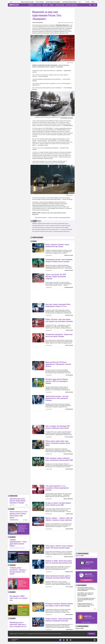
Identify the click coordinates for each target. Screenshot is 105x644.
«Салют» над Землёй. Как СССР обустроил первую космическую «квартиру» (56, 276)
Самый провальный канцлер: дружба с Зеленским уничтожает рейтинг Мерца (58, 577)
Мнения (45, 5)
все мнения (25, 520)
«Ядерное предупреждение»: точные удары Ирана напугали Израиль (18, 543)
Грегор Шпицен (69, 587)
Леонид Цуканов (69, 315)
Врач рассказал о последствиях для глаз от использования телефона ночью (23, 612)
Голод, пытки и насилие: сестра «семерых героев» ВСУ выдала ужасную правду (59, 547)
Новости (31, 5)
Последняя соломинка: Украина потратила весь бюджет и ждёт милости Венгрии (59, 604)
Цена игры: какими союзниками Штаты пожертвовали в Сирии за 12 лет (58, 305)
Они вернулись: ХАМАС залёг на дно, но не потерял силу (19, 598)
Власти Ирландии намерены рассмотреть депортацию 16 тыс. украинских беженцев (52, 229)
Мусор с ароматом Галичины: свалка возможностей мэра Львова (57, 245)
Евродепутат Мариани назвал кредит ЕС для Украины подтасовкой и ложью (23, 583)
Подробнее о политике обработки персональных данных (73, 634)
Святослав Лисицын (68, 454)
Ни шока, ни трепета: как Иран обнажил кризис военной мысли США (58, 504)
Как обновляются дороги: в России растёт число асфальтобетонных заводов (50, 227)
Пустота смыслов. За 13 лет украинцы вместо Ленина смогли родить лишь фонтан (19, 514)
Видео (52, 5)
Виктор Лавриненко (68, 499)
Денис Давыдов (69, 615)
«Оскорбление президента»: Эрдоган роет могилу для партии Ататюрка (59, 335)
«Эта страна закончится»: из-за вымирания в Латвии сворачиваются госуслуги (57, 488)
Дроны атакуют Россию (27, 2)
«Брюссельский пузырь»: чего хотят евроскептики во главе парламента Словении (57, 398)
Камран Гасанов (69, 345)
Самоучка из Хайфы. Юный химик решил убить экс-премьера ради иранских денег (59, 562)
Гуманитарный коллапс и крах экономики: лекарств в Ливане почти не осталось (59, 260)
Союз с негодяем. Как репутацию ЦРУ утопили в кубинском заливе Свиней (58, 427)
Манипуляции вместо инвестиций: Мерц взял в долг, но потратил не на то (18, 624)
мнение (12, 509)
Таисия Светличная (68, 557)
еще (95, 609)
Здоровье (20, 606)
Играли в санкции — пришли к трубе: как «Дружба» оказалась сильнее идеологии (59, 519)
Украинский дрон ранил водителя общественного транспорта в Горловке (18, 501)
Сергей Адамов (69, 375)
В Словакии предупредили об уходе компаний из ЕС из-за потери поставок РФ (23, 558)
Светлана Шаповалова (38, 23)
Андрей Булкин (69, 330)
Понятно (91, 634)
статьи (34, 241)
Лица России (60, 5)
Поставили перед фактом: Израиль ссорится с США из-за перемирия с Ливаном (57, 381)
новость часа (14, 496)
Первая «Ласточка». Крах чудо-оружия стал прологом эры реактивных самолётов (59, 320)
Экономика (21, 553)
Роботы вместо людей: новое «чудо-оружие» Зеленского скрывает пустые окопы (58, 443)
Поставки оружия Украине (69, 2)
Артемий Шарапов (69, 287)
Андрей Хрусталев (69, 255)
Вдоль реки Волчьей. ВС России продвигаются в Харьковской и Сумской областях (58, 364)
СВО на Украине (40, 2)
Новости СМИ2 (80, 556)
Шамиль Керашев (69, 270)
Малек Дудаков (69, 469)
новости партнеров (38, 237)
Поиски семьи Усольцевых (53, 2)
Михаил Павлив (69, 529)
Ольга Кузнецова (69, 437)
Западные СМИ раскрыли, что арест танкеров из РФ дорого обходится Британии (51, 225)
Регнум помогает (72, 5)
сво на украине (82, 585)
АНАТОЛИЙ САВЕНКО (14, 520)
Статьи (38, 5)
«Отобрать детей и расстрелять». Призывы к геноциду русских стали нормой (18, 571)
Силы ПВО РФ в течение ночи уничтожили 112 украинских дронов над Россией (23, 528)
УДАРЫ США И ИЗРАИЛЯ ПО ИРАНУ (17, 548)
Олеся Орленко (69, 630)
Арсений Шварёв (69, 409)
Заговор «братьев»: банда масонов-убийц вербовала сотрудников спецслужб (59, 620)
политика (13, 537)
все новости (12, 505)
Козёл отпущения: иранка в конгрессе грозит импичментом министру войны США (59, 459)
